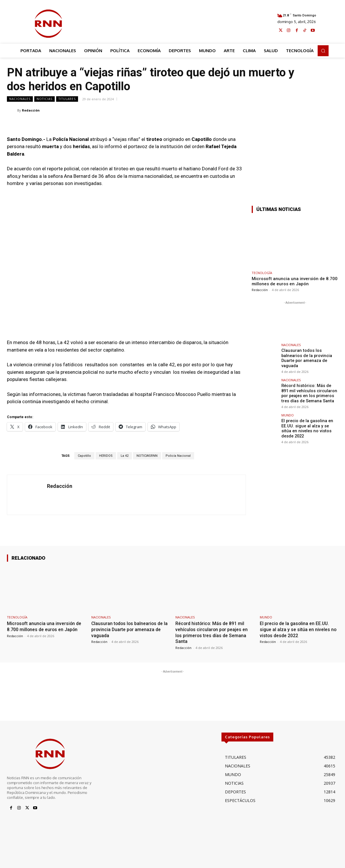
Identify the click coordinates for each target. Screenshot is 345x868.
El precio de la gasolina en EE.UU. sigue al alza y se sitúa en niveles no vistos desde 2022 (309, 427)
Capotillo (84, 456)
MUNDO (288, 414)
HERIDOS (106, 456)
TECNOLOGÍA (262, 273)
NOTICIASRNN (147, 456)
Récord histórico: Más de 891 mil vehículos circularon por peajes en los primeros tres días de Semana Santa (309, 392)
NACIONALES (20, 99)
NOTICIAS (44, 99)
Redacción (31, 110)
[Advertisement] (176, 22)
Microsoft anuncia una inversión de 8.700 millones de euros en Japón (295, 281)
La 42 (125, 456)
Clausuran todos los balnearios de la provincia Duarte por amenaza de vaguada (306, 358)
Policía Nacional (178, 456)
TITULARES (67, 99)
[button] (323, 51)
